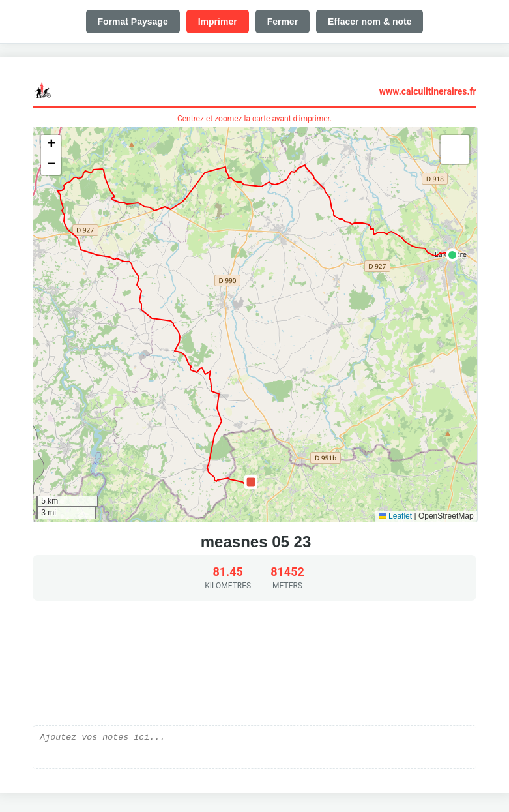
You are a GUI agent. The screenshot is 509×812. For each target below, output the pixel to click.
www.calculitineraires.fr (428, 91)
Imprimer (218, 22)
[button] (452, 255)
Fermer (283, 22)
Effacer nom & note (370, 22)
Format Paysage (133, 22)
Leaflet (395, 516)
